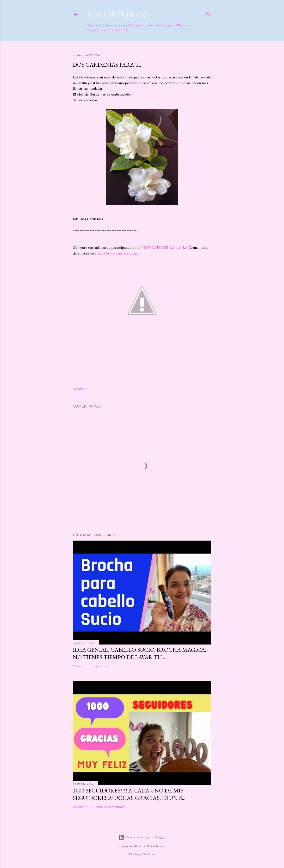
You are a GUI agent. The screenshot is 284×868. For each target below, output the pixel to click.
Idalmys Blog (118, 14)
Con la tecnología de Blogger (142, 837)
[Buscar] (208, 13)
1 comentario (100, 666)
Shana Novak (156, 846)
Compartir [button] (80, 389)
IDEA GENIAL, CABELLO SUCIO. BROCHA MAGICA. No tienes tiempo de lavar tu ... (139, 653)
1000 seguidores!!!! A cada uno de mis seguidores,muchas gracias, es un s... (129, 794)
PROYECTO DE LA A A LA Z (166, 248)
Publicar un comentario (108, 807)
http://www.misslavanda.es (117, 253)
